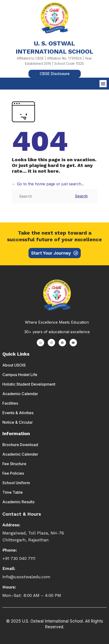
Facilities (10, 403)
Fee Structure (14, 464)
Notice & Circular (18, 422)
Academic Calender (20, 454)
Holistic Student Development (29, 384)
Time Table (13, 492)
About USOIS (14, 365)
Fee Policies (13, 473)
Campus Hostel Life (20, 375)
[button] (103, 84)
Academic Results (18, 502)
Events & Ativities (18, 413)
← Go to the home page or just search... (48, 184)
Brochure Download (20, 445)
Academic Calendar (20, 394)
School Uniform (16, 483)
